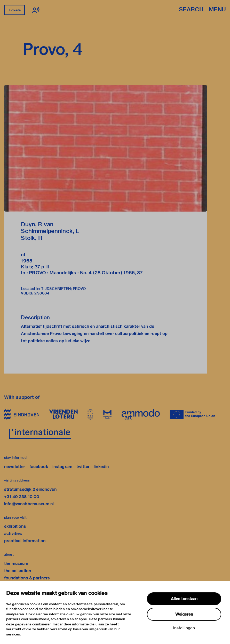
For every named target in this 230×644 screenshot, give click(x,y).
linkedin (101, 467)
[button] (106, 148)
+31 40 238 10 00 (22, 497)
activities (13, 534)
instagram (62, 467)
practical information (25, 541)
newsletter (15, 467)
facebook (39, 467)
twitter (83, 467)
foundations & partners (27, 578)
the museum (16, 564)
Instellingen (184, 628)
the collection (18, 571)
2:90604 (42, 293)
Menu (217, 10)
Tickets (14, 10)
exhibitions (15, 526)
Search (191, 10)
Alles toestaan (184, 599)
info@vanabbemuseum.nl (29, 504)
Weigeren (184, 614)
